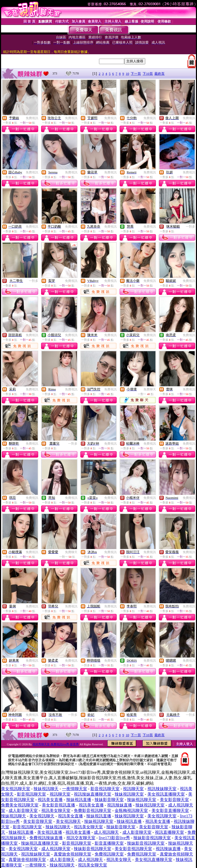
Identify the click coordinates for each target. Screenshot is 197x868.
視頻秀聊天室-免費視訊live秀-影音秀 (56, 744)
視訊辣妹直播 (120, 805)
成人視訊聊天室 (56, 849)
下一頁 (136, 74)
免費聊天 (150, 389)
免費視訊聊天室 (109, 854)
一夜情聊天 (36, 865)
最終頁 (159, 74)
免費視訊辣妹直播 (46, 838)
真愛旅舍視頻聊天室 (73, 854)
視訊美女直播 (50, 800)
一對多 (191, 227)
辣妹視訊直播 (79, 800)
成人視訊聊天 (106, 832)
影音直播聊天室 (109, 843)
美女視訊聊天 (42, 816)
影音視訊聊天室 (105, 789)
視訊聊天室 (133, 789)
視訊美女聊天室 (56, 811)
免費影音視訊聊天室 (93, 811)
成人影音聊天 (62, 860)
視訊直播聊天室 (169, 832)
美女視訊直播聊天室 (166, 794)
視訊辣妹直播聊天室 (93, 794)
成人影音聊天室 (23, 811)
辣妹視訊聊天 (46, 789)
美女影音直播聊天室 (170, 811)
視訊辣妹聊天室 (162, 789)
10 (127, 74)
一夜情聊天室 (75, 789)
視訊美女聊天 (119, 860)
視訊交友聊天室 (81, 838)
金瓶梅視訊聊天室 (131, 811)
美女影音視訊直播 (58, 805)
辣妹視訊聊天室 (129, 794)
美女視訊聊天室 (16, 789)
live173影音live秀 (114, 838)
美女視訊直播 (50, 832)
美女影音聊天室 (174, 800)
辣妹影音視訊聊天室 (152, 838)
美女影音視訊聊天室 (133, 849)
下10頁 (148, 74)
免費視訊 (32, 118)
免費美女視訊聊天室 (20, 805)
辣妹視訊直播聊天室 (40, 843)
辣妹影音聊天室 (109, 800)
